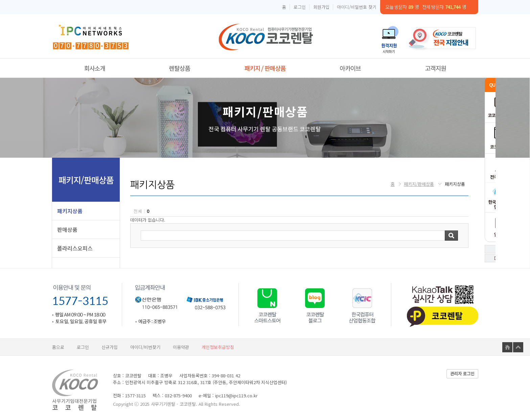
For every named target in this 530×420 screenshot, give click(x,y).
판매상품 (67, 229)
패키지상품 (70, 211)
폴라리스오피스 (75, 248)
